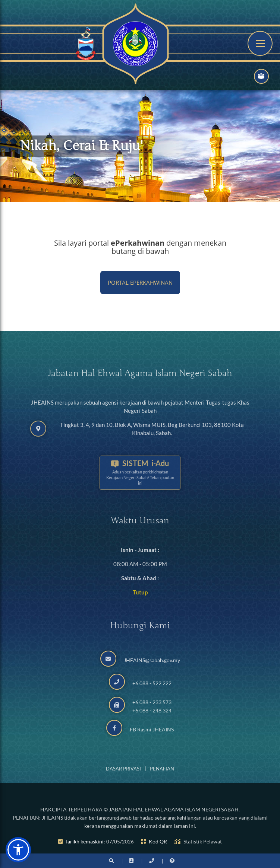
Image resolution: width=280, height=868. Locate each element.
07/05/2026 (120, 842)
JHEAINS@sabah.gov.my (152, 660)
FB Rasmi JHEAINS (152, 729)
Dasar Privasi (123, 769)
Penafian (162, 769)
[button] (18, 850)
